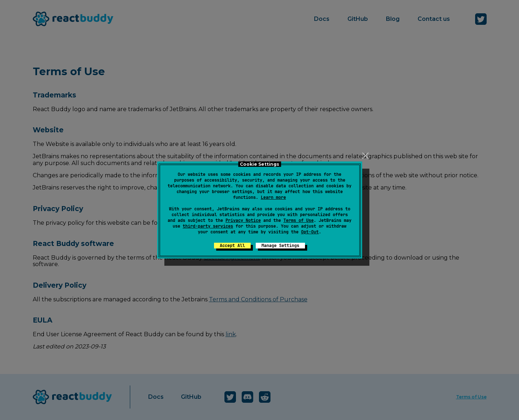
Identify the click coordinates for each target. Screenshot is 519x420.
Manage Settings (280, 246)
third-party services (208, 226)
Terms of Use (299, 220)
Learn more (273, 197)
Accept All (232, 246)
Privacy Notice (243, 220)
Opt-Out (310, 232)
